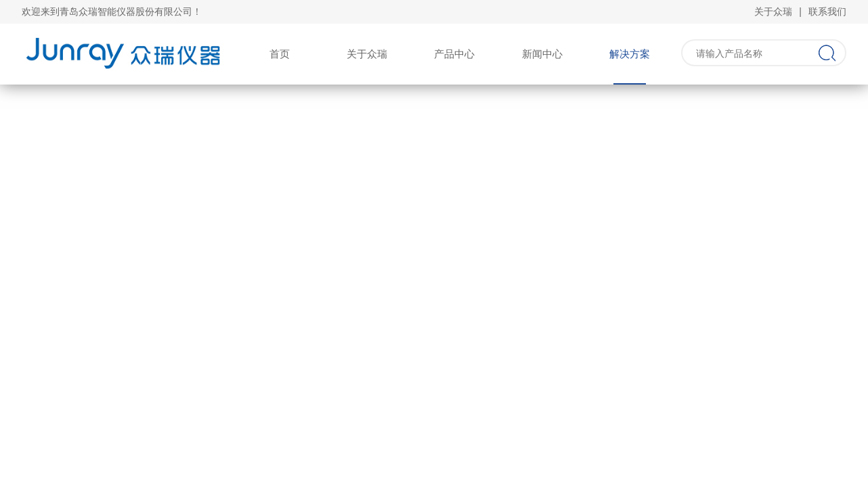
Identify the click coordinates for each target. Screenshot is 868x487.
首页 (280, 54)
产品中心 (454, 54)
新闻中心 (542, 54)
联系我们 (827, 11)
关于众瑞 (773, 11)
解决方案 (630, 54)
